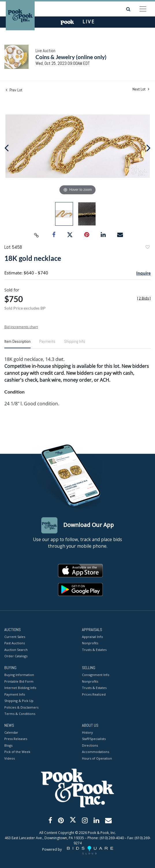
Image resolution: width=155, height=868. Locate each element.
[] (144, 298)
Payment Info (15, 694)
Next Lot (141, 89)
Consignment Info (96, 675)
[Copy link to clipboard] (36, 235)
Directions (90, 745)
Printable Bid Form (19, 681)
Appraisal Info (93, 637)
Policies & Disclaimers (21, 707)
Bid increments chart (21, 327)
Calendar (11, 732)
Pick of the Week (17, 752)
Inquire (143, 273)
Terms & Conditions (20, 714)
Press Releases (16, 739)
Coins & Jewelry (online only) (71, 57)
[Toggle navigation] (143, 9)
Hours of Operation (97, 758)
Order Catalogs (16, 656)
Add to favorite (147, 248)
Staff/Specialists (94, 739)
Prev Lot (14, 90)
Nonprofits (90, 643)
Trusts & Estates (94, 650)
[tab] (17, 344)
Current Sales (15, 637)
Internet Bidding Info (20, 688)
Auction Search (16, 650)
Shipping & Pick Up (19, 701)
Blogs (8, 745)
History (87, 732)
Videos (10, 758)
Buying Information (19, 675)
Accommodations (96, 752)
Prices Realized (94, 694)
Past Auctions (15, 643)
